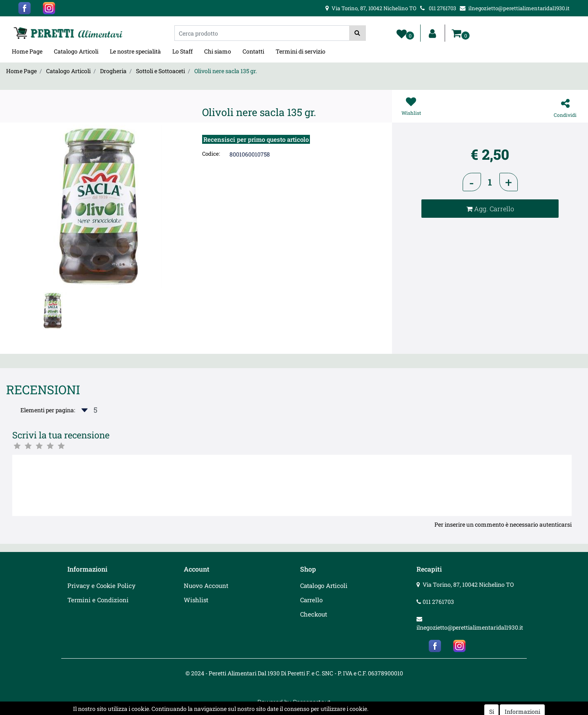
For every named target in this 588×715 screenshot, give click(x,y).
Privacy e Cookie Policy (101, 585)
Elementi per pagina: (48, 410)
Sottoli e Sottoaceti (160, 71)
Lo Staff (183, 51)
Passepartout (312, 702)
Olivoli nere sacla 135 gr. (226, 71)
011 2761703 (438, 602)
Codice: (211, 154)
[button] (357, 33)
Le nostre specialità (135, 51)
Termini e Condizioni (98, 600)
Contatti (253, 51)
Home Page (27, 51)
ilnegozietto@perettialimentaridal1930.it (470, 627)
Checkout (314, 614)
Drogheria (113, 71)
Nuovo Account (206, 585)
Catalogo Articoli (76, 51)
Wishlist (196, 600)
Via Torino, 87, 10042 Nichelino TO (468, 584)
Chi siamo (218, 51)
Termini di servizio (301, 51)
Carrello (311, 600)
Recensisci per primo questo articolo (256, 139)
